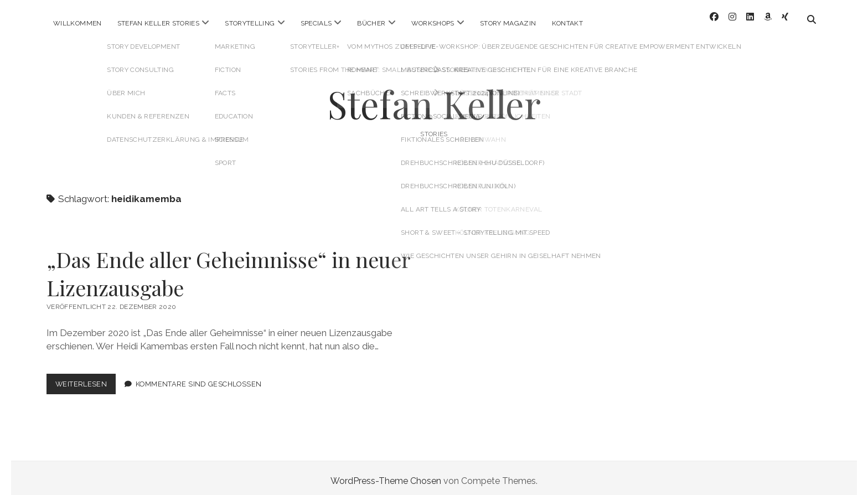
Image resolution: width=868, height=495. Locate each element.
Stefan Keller (434, 98)
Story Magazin (508, 23)
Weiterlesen (86, 380)
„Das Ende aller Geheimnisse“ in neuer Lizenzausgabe (228, 267)
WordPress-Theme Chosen (386, 475)
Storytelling (250, 23)
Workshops (433, 23)
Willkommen (77, 23)
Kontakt (568, 23)
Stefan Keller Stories (159, 23)
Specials (316, 23)
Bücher (371, 23)
